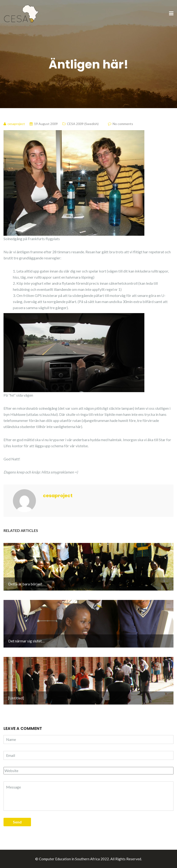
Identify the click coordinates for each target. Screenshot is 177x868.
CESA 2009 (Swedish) (83, 124)
